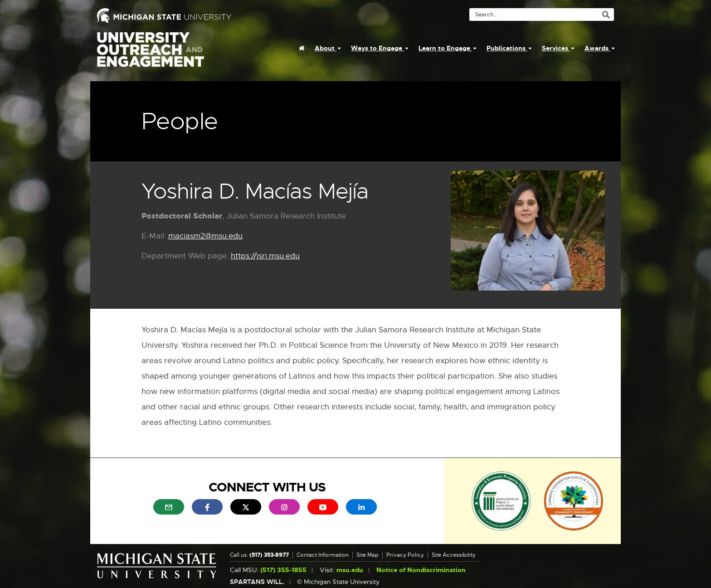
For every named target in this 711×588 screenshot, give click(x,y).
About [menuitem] (328, 48)
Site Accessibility (454, 555)
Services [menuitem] (558, 48)
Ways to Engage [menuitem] (380, 48)
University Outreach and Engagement (151, 54)
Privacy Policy (405, 555)
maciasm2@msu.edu (205, 236)
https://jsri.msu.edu (265, 256)
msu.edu (350, 570)
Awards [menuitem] (600, 48)
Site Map (368, 555)
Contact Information (323, 555)
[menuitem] (302, 48)
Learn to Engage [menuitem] (448, 48)
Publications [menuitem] (509, 48)
